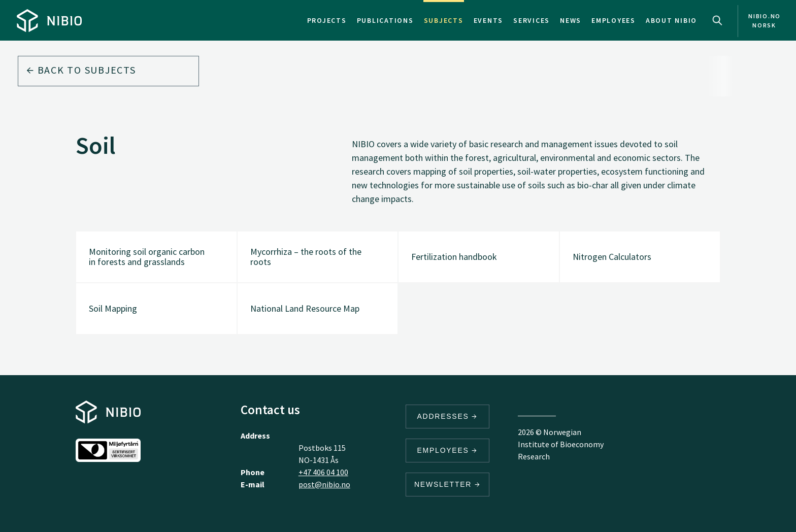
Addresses (448, 416)
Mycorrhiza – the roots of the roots (306, 257)
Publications (385, 20)
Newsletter (447, 484)
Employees (613, 20)
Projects (327, 20)
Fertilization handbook (454, 257)
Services (532, 20)
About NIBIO (671, 20)
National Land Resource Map (305, 308)
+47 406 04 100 (323, 472)
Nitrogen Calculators (612, 257)
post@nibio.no (324, 484)
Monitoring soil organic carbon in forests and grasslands (147, 257)
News (571, 20)
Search (717, 20)
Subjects (444, 20)
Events (489, 20)
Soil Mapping (113, 308)
